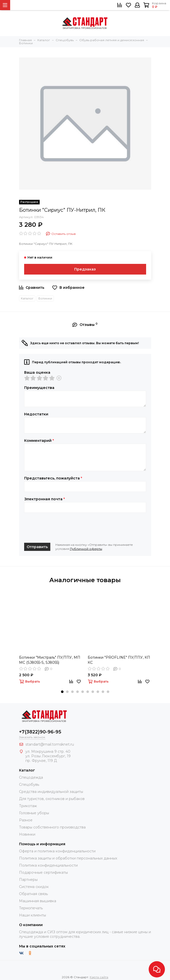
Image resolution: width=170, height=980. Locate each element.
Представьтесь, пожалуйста (53, 478)
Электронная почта (44, 499)
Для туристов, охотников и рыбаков (52, 799)
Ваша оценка (37, 372)
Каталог (27, 298)
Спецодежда (31, 777)
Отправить (37, 547)
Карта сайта (99, 977)
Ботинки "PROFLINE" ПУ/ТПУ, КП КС (119, 660)
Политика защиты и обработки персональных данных (68, 858)
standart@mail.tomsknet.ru (50, 744)
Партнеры (28, 880)
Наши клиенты (33, 915)
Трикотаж (28, 806)
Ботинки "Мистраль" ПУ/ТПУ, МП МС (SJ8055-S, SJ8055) (50, 660)
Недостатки (36, 414)
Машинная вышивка (38, 901)
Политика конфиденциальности (48, 865)
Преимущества (39, 388)
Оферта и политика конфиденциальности (57, 851)
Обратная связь (33, 894)
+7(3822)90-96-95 (40, 732)
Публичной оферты (86, 549)
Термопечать (31, 908)
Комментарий (39, 441)
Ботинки (45, 298)
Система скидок (34, 887)
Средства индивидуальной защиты (51, 792)
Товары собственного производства (52, 827)
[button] (62, 692)
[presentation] (63, 528)
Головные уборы (34, 813)
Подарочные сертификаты (43, 872)
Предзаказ (85, 269)
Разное (26, 820)
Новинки (27, 834)
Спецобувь (29, 785)
